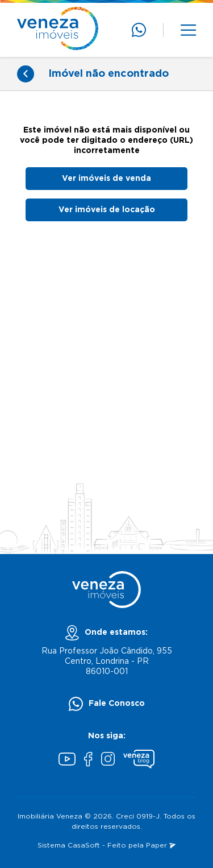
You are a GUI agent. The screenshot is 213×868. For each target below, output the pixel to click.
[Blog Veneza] (139, 760)
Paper (161, 846)
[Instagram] (108, 760)
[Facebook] (88, 760)
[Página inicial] (58, 30)
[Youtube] (67, 760)
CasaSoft (84, 846)
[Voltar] (26, 74)
